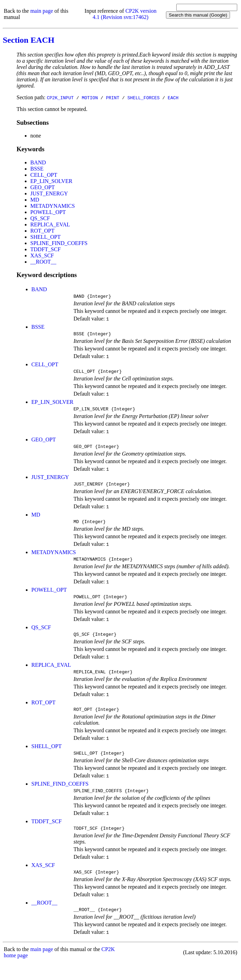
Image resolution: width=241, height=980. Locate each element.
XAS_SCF (42, 256)
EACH (173, 98)
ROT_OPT (42, 231)
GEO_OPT (43, 187)
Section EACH (29, 40)
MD (35, 200)
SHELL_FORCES (144, 98)
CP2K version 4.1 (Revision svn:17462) (125, 14)
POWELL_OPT (48, 212)
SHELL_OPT (45, 237)
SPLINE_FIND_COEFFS (59, 243)
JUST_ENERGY (49, 193)
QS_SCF (40, 218)
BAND (38, 162)
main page (42, 11)
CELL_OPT (44, 175)
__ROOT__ (43, 262)
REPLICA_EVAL (50, 224)
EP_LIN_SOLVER (51, 181)
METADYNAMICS (53, 206)
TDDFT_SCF (45, 249)
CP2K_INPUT (60, 98)
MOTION (90, 98)
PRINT (113, 98)
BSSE (37, 169)
